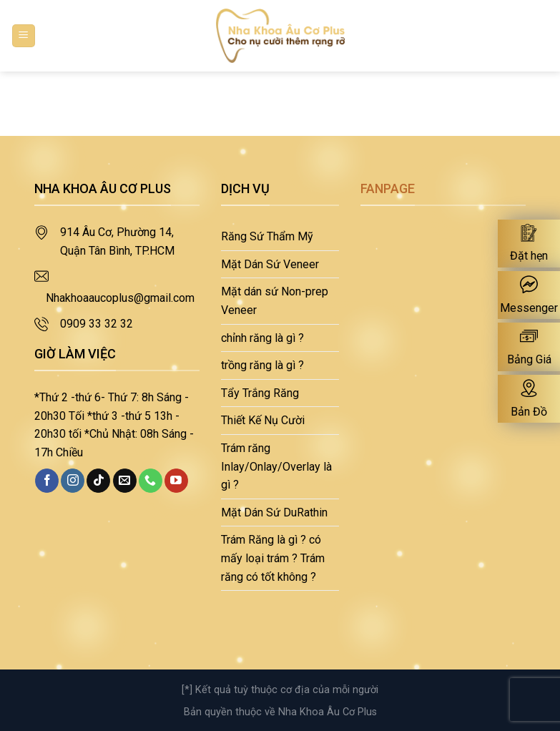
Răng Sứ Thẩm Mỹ (267, 236)
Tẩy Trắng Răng (260, 393)
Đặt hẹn (529, 256)
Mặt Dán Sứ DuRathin (274, 512)
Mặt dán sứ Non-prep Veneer (275, 301)
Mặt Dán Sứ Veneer (270, 264)
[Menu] (24, 36)
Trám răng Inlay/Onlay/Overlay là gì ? (276, 466)
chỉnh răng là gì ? (262, 338)
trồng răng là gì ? (262, 365)
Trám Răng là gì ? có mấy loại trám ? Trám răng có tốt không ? (273, 558)
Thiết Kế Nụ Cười (263, 420)
